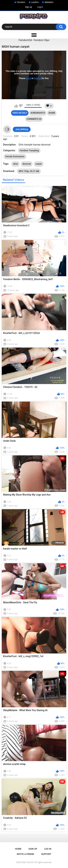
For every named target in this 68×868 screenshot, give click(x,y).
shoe (15, 164)
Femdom (21, 2)
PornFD (30, 862)
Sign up (28, 7)
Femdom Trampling (29, 151)
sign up (38, 78)
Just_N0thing (22, 129)
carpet (39, 164)
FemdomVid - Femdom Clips (34, 40)
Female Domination (15, 157)
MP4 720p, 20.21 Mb (29, 171)
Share (52, 113)
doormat (27, 164)
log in (28, 78)
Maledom (49, 2)
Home (18, 849)
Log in (40, 7)
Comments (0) (34, 119)
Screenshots (38, 113)
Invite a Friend (25, 854)
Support (46, 854)
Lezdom (35, 2)
